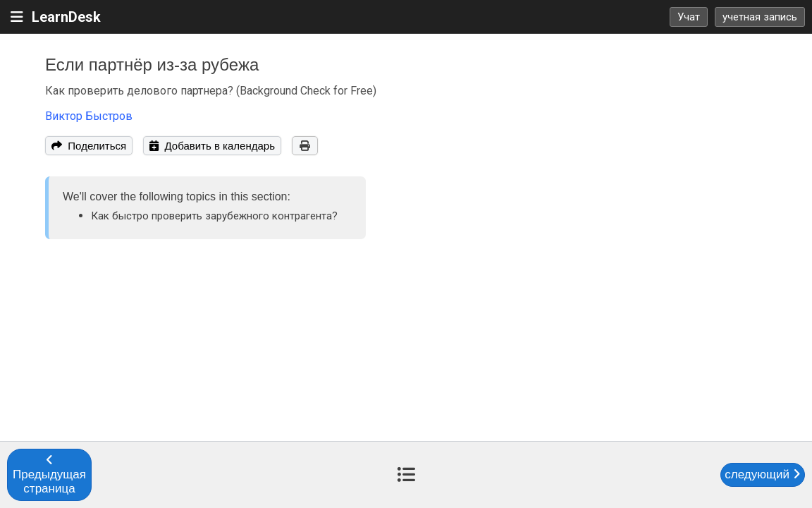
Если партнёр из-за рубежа (152, 65)
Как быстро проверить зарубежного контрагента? (214, 216)
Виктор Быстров (89, 116)
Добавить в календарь (212, 146)
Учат (689, 17)
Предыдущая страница (49, 474)
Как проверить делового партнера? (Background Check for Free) (211, 91)
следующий (762, 474)
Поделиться (89, 146)
